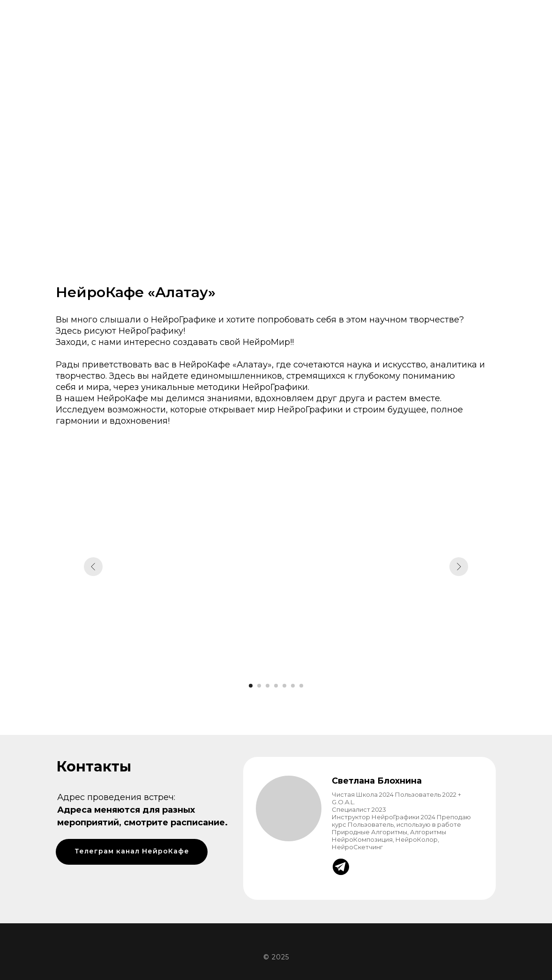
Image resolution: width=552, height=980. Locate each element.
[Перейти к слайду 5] (284, 686)
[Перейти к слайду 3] (268, 686)
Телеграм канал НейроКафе (132, 851)
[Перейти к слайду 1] (251, 686)
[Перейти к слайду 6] (293, 686)
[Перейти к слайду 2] (259, 686)
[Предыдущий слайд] (93, 567)
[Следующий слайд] (459, 567)
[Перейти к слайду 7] (301, 686)
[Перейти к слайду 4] (276, 686)
